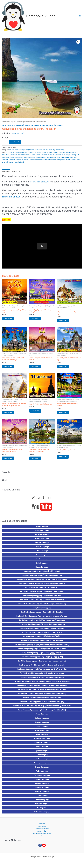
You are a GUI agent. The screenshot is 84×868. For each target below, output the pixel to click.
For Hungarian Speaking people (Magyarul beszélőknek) (42, 642)
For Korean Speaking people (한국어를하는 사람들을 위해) (42, 659)
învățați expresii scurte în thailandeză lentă (22, 157)
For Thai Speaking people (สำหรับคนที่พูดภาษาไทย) (42, 699)
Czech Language (42, 553)
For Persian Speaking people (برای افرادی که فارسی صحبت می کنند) (42, 671)
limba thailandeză (39, 182)
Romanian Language (42, 781)
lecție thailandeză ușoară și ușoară (46, 157)
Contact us (42, 828)
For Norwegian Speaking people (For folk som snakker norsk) (42, 667)
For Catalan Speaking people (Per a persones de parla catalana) (42, 585)
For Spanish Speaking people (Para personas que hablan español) (42, 691)
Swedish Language (42, 793)
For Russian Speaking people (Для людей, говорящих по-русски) (42, 687)
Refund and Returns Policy (42, 835)
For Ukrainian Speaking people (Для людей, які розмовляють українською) (42, 708)
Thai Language (12, 122)
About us (42, 825)
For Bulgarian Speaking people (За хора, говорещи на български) (42, 581)
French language (42, 716)
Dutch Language (42, 561)
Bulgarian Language (42, 536)
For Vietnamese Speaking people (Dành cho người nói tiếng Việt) (42, 712)
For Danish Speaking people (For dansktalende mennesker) (42, 602)
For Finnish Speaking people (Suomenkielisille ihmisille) (42, 614)
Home (4, 122)
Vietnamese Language (42, 814)
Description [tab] (6, 171)
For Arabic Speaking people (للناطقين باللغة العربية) (42, 573)
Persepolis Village (41, 16)
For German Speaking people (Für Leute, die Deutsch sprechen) (42, 626)
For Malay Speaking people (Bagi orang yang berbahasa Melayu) (42, 663)
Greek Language (42, 728)
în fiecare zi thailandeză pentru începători (53, 155)
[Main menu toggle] (80, 16)
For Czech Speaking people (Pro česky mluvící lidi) (42, 597)
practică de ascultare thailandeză (19, 160)
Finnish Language (42, 569)
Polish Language (42, 773)
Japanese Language (42, 752)
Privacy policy (42, 833)
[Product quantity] (5, 142)
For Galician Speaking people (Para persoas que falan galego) (42, 622)
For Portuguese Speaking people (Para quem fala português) (42, 679)
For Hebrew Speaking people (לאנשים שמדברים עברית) (42, 634)
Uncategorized (42, 810)
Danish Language (42, 557)
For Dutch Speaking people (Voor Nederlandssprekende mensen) (42, 606)
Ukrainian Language (42, 806)
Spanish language (42, 789)
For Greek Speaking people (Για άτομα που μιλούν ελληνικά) (42, 630)
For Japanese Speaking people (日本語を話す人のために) (42, 655)
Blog (42, 838)
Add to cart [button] (10, 319)
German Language (42, 724)
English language (42, 565)
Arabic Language (42, 528)
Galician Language (42, 720)
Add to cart (15, 142)
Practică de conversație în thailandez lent (41, 160)
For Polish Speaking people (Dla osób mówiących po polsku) (42, 675)
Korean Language (42, 757)
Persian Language (42, 769)
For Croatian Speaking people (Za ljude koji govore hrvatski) (42, 593)
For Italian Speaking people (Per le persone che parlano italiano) (42, 651)
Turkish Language (42, 801)
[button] (78, 42)
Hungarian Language (42, 740)
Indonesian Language (42, 744)
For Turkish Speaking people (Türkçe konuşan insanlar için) (42, 703)
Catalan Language (42, 540)
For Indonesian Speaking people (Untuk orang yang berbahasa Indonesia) (42, 646)
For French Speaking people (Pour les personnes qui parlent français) (42, 618)
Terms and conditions (42, 830)
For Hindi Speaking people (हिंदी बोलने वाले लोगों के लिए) (42, 638)
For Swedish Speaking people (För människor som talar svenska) (42, 695)
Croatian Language (42, 548)
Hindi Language (42, 736)
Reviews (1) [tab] (16, 171)
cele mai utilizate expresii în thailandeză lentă (45, 152)
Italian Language (42, 748)
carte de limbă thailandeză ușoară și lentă (18, 152)
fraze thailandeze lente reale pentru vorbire (27, 155)
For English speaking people (42, 610)
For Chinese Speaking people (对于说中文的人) (42, 589)
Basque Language (42, 532)
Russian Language (42, 785)
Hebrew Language (42, 732)
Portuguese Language (42, 777)
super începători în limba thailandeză (65, 160)
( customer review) (17, 133)
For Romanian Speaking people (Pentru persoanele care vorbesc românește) (27, 125)
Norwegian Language (42, 765)
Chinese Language (42, 544)
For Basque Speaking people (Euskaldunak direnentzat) (42, 577)
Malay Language (42, 761)
